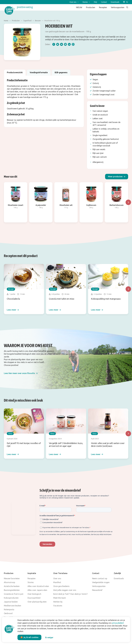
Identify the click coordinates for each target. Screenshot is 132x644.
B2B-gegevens (61, 72)
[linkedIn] (69, 44)
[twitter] (58, 44)
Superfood (27, 21)
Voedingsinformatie (39, 72)
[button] (117, 177)
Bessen (38, 21)
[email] (62, 44)
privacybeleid (118, 623)
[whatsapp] (73, 44)
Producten (16, 21)
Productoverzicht (15, 72)
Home (6, 21)
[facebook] (54, 44)
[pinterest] (65, 44)
